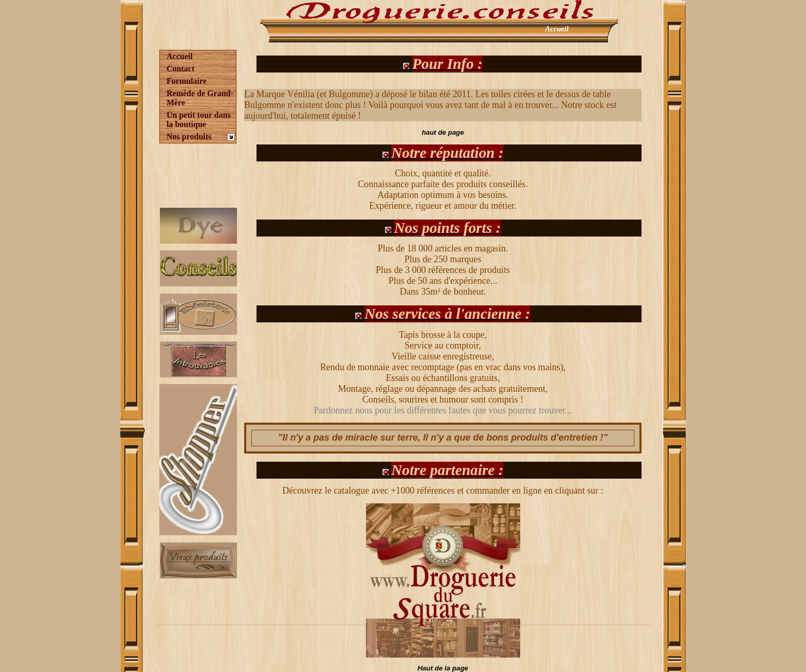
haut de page (443, 132)
